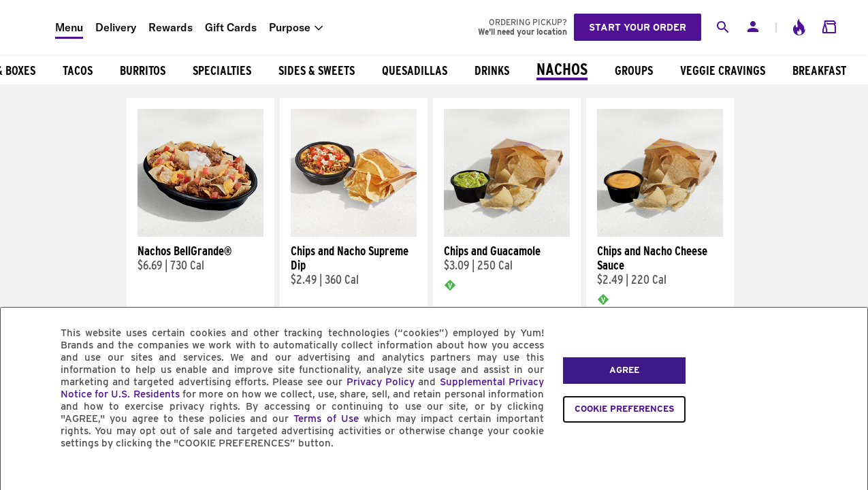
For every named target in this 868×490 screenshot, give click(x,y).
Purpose (290, 27)
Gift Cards (231, 27)
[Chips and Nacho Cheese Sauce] (660, 233)
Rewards (171, 27)
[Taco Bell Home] (28, 27)
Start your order (638, 27)
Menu (69, 27)
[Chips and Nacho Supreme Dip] (354, 233)
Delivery (116, 27)
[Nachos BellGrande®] (200, 233)
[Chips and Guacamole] (507, 233)
